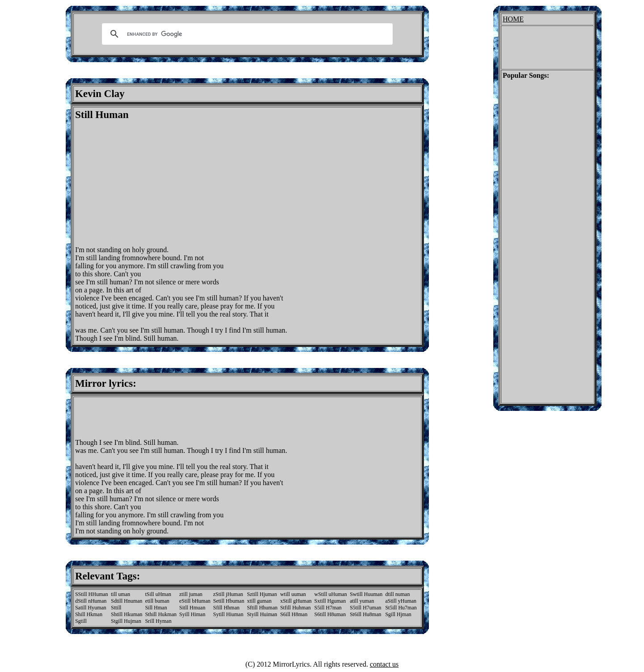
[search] (246, 34)
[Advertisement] (150, 183)
